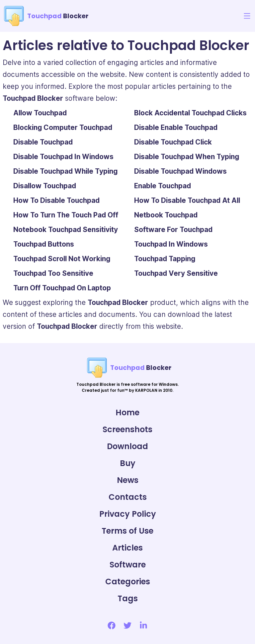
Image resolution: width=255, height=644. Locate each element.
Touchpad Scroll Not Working (62, 259)
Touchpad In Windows (171, 244)
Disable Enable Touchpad (176, 127)
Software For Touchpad (173, 230)
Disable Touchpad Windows (180, 171)
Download (127, 446)
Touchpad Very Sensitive (176, 273)
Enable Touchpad (163, 186)
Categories (128, 582)
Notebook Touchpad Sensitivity (66, 230)
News (128, 480)
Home (127, 412)
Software (128, 565)
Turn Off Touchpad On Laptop (62, 288)
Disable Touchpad (43, 142)
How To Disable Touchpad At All (187, 200)
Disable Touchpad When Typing (187, 157)
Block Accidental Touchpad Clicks (190, 113)
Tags (128, 598)
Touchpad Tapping (165, 259)
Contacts (128, 497)
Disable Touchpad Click (173, 142)
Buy (128, 463)
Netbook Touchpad (166, 215)
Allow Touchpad (40, 113)
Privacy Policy (128, 514)
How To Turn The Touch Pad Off (66, 215)
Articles (127, 548)
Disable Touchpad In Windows (63, 157)
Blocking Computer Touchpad (63, 127)
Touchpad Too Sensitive (53, 273)
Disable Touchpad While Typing (65, 171)
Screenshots (127, 429)
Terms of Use (127, 531)
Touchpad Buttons (44, 244)
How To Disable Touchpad (56, 200)
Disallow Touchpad (45, 186)
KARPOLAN (146, 390)
